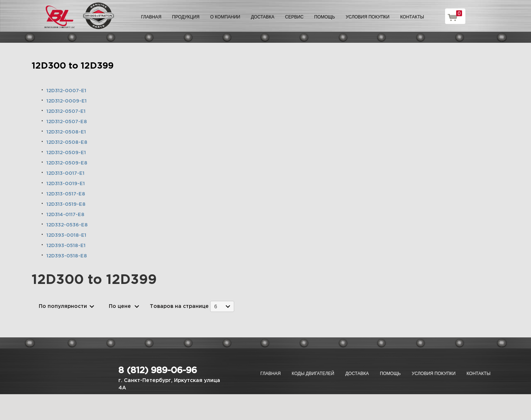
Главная (151, 17)
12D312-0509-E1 (66, 153)
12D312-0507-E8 (67, 122)
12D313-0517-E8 (66, 194)
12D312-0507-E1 (66, 112)
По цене (120, 306)
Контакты (412, 17)
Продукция (186, 17)
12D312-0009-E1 (67, 101)
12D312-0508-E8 (67, 143)
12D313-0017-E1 (65, 173)
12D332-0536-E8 (67, 225)
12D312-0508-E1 (66, 132)
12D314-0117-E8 (65, 215)
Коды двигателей (313, 374)
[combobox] (222, 306)
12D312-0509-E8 (67, 163)
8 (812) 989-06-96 (158, 371)
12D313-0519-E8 (66, 204)
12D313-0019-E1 (66, 184)
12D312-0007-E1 (66, 91)
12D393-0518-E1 (66, 246)
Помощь (324, 17)
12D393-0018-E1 (66, 235)
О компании (225, 17)
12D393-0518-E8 (67, 256)
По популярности (63, 306)
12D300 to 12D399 (73, 66)
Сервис (294, 17)
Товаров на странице (179, 306)
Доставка (263, 17)
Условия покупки (368, 17)
